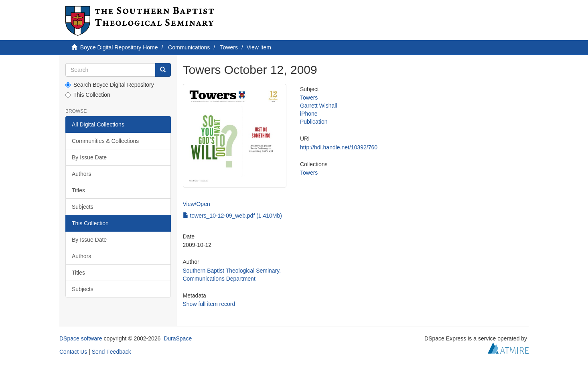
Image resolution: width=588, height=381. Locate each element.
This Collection (88, 95)
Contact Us (73, 352)
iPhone (309, 114)
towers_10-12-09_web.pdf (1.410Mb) (232, 216)
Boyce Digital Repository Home (119, 47)
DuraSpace (178, 338)
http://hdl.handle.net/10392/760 (339, 147)
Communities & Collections (105, 141)
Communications (189, 47)
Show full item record (209, 304)
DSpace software (81, 338)
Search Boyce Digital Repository (110, 85)
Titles (78, 190)
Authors (81, 174)
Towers (229, 47)
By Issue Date (89, 157)
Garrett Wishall (319, 106)
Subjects (83, 207)
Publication (314, 122)
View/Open (197, 204)
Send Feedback (112, 352)
